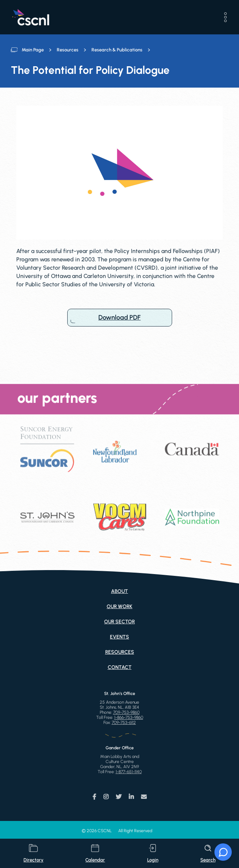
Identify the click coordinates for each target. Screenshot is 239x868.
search (208, 853)
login (153, 853)
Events (119, 637)
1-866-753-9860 (129, 717)
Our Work (119, 606)
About (119, 591)
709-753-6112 (124, 722)
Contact (120, 667)
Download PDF (120, 318)
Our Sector (119, 622)
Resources (68, 50)
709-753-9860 (126, 712)
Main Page (33, 50)
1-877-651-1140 (129, 772)
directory (33, 853)
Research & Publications (117, 50)
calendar (95, 853)
